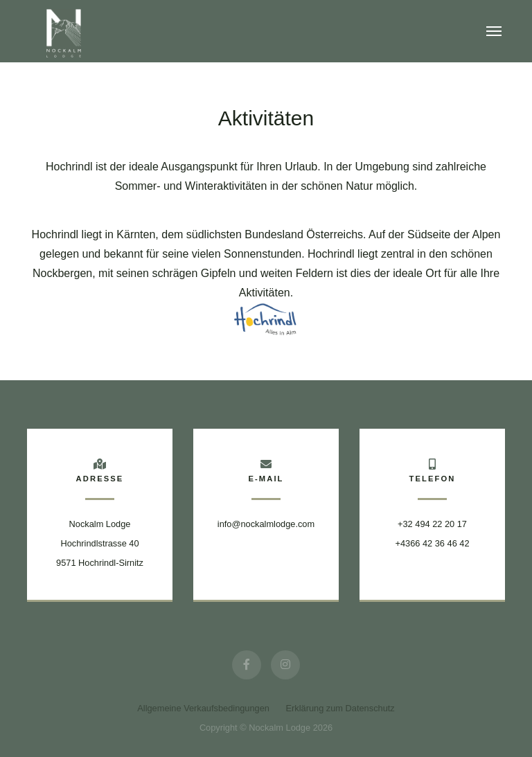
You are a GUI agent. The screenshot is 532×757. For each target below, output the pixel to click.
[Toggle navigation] (494, 31)
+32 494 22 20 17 (432, 524)
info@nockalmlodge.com (266, 524)
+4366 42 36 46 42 (432, 543)
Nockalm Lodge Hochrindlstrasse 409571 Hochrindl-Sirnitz (100, 543)
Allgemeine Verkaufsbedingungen (203, 708)
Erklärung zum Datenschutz (340, 708)
